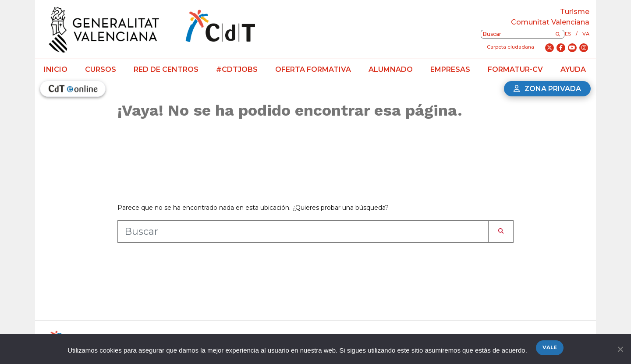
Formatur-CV (515, 69)
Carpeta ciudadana (510, 47)
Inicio (56, 69)
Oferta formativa (313, 69)
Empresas (450, 69)
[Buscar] (558, 34)
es (568, 34)
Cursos (101, 69)
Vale (550, 347)
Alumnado (391, 69)
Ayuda (573, 69)
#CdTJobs (237, 69)
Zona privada (547, 89)
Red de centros (166, 69)
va (586, 34)
